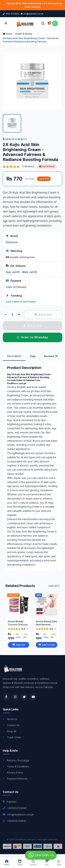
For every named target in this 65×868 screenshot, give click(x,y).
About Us (10, 719)
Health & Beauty (24, 34)
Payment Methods (15, 779)
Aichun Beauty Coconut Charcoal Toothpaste (18, 624)
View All (54, 587)
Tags (33, 356)
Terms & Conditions (16, 766)
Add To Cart (47, 646)
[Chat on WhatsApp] (55, 23)
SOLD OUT (43, 315)
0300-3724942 (11, 14)
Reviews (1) (51, 356)
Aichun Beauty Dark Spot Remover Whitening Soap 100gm (46, 624)
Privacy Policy (13, 773)
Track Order (12, 737)
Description (14, 356)
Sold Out (19, 646)
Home (7, 34)
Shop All (10, 731)
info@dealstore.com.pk (32, 14)
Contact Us (11, 725)
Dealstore (12, 242)
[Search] (43, 23)
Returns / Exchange (16, 760)
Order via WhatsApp (33, 337)
